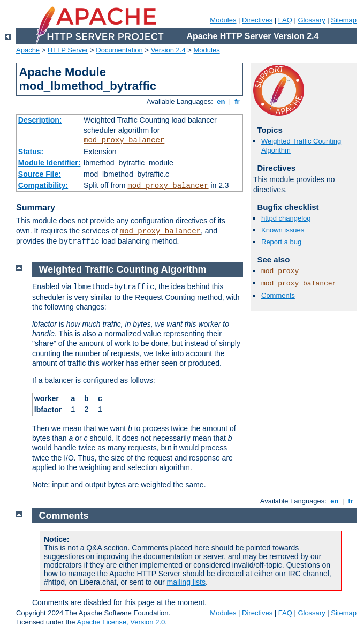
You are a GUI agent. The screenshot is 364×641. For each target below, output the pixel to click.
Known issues (283, 230)
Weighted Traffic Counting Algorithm (123, 269)
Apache (28, 50)
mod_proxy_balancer (124, 140)
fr (237, 101)
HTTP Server (68, 50)
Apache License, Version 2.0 (121, 622)
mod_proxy (280, 271)
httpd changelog (286, 218)
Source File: (40, 174)
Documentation (119, 50)
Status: (31, 152)
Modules (223, 20)
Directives (257, 20)
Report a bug (281, 242)
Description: (40, 120)
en (221, 101)
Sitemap (344, 20)
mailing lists (186, 582)
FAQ (285, 20)
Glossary (311, 20)
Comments (278, 295)
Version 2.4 (168, 50)
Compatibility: (43, 185)
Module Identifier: (50, 163)
